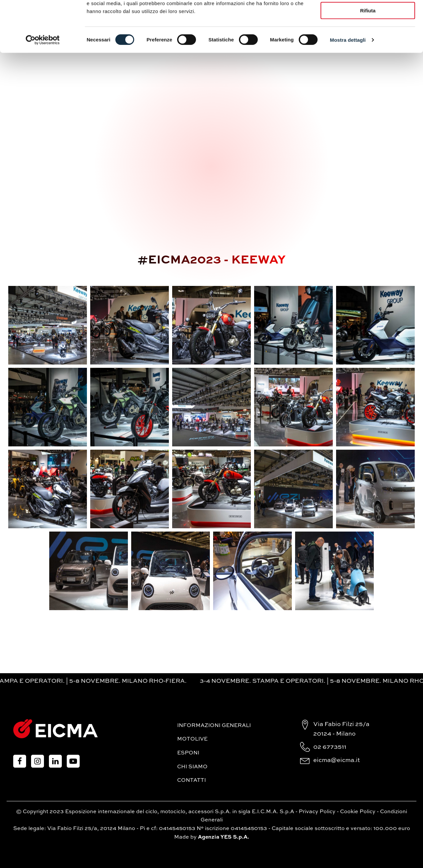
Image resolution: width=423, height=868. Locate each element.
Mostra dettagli (348, 84)
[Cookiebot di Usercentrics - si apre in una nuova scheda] (43, 85)
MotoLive (192, 739)
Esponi (188, 753)
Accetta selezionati (368, 36)
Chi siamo (192, 767)
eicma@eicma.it (337, 760)
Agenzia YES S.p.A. (224, 837)
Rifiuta (368, 55)
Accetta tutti (368, 16)
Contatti (192, 781)
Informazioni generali (214, 726)
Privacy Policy (317, 812)
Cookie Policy (358, 812)
